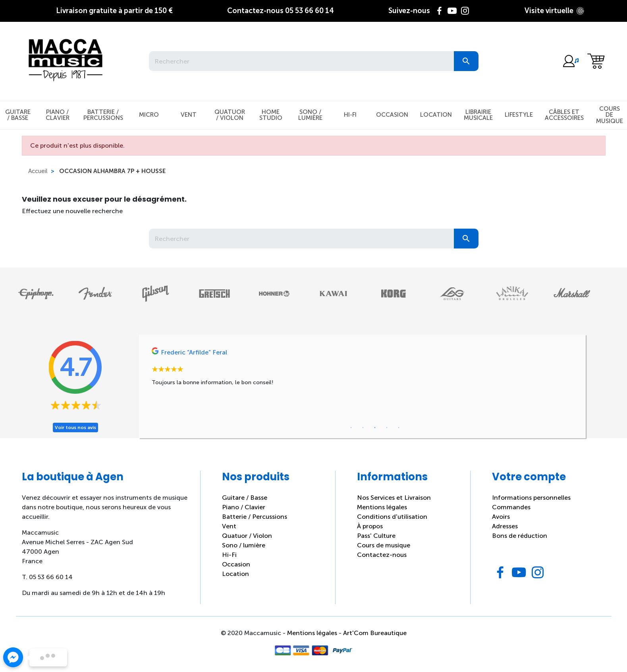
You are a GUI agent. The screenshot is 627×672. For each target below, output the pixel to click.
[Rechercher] (301, 61)
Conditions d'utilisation (392, 517)
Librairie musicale (478, 115)
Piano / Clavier (58, 115)
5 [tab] (399, 428)
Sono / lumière (244, 545)
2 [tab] (363, 428)
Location (436, 115)
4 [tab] (387, 428)
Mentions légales (382, 507)
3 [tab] (375, 428)
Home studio (271, 115)
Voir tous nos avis (75, 427)
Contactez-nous (382, 555)
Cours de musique (384, 545)
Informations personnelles (531, 498)
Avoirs (501, 517)
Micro (149, 115)
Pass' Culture (376, 536)
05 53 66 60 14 (281, 11)
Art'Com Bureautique (375, 633)
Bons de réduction (520, 536)
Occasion (392, 115)
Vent (189, 115)
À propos (370, 526)
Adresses (505, 526)
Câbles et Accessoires (564, 115)
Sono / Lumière (310, 115)
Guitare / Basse (245, 498)
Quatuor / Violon (230, 115)
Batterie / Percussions (103, 115)
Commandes (511, 507)
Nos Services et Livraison (394, 498)
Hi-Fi (350, 115)
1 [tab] (351, 428)
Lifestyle (519, 115)
